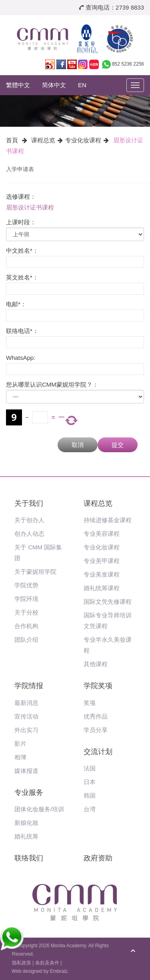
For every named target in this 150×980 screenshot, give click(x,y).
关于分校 (26, 612)
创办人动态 (29, 534)
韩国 (90, 795)
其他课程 (96, 664)
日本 (90, 782)
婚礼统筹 (26, 836)
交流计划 (98, 752)
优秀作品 (96, 716)
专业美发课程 (102, 574)
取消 (78, 445)
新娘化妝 (26, 823)
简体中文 (54, 85)
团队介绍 (26, 640)
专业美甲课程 (102, 561)
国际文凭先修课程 (108, 602)
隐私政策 (22, 963)
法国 (90, 768)
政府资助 (98, 858)
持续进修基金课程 (108, 520)
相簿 (20, 757)
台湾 (90, 809)
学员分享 (96, 730)
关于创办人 (29, 520)
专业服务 (29, 792)
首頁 (12, 140)
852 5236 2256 (128, 64)
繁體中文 (18, 85)
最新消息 (26, 703)
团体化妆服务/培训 (39, 809)
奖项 (90, 703)
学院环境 (26, 599)
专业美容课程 (102, 534)
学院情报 (29, 686)
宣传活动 (26, 716)
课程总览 (43, 140)
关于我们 (29, 503)
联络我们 (29, 858)
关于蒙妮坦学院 (35, 572)
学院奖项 (98, 686)
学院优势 (26, 585)
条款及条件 (47, 963)
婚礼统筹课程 (102, 588)
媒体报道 (26, 771)
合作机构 (26, 626)
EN (82, 85)
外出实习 (26, 730)
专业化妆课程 (83, 140)
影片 (20, 743)
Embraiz (59, 971)
